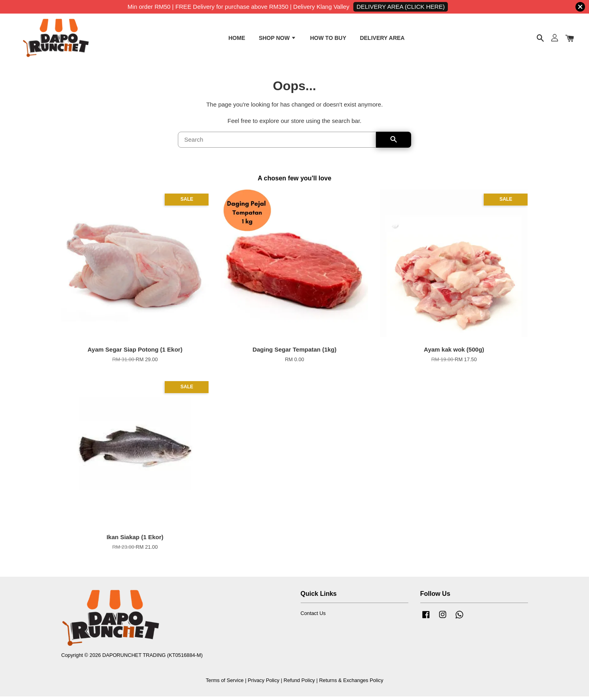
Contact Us (313, 617)
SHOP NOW (278, 39)
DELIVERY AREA (382, 39)
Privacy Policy (263, 683)
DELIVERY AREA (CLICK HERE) (401, 7)
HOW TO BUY (328, 39)
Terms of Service (225, 683)
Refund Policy (299, 683)
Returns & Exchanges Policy (351, 683)
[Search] (277, 143)
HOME (237, 39)
